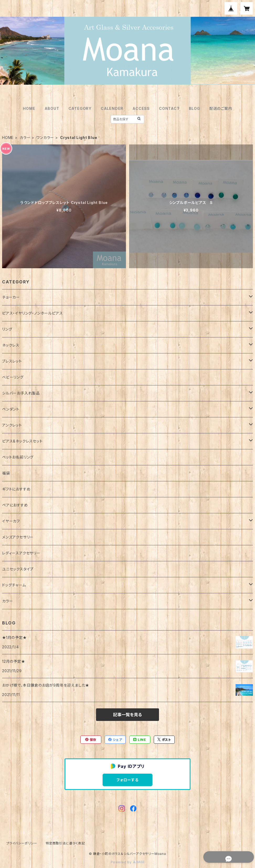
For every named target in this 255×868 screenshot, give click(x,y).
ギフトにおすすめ (16, 489)
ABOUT (52, 108)
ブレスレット (12, 361)
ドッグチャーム (14, 585)
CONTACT (169, 108)
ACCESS (141, 108)
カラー (25, 138)
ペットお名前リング (18, 457)
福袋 (6, 473)
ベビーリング (13, 377)
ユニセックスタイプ (18, 569)
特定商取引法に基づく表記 (65, 843)
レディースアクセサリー (21, 553)
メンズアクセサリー (18, 537)
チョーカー (11, 297)
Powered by (127, 862)
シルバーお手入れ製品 (21, 393)
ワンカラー (45, 138)
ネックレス (11, 345)
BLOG (195, 108)
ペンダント (11, 409)
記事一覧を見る (127, 715)
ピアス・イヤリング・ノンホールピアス (32, 313)
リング (7, 329)
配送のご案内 (221, 108)
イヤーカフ (11, 521)
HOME (29, 108)
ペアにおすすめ (15, 505)
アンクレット (12, 425)
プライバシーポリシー (22, 843)
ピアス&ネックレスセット (22, 441)
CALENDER (112, 108)
